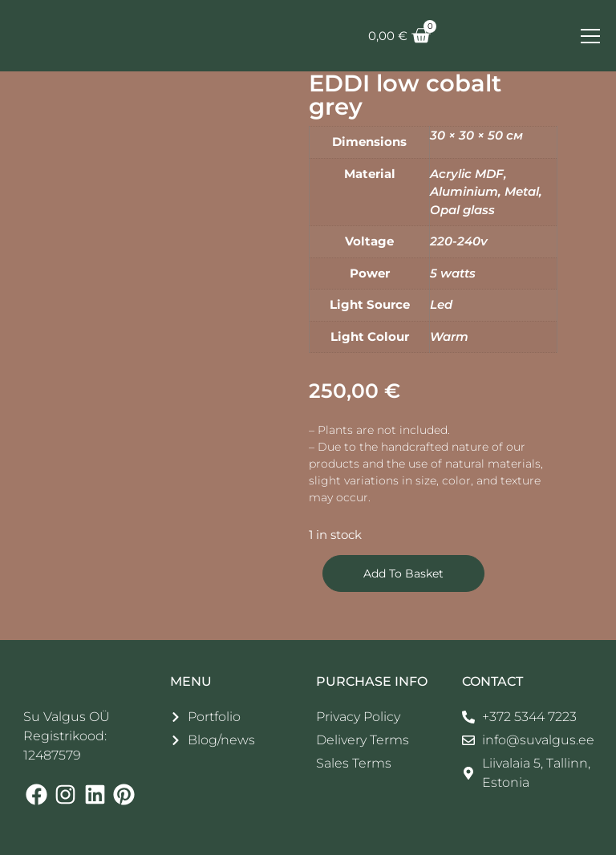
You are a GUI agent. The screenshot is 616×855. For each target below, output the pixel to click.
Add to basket (403, 573)
